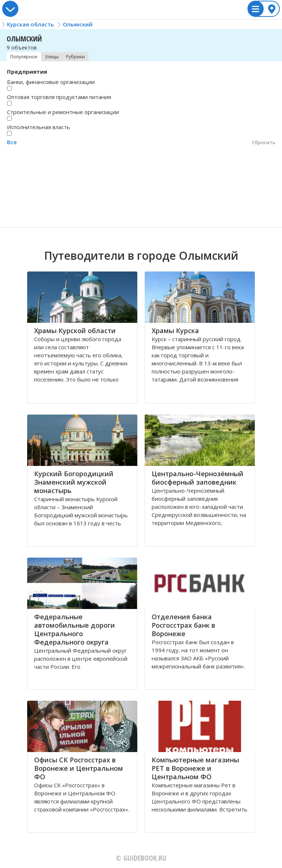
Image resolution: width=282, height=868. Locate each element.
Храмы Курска (175, 331)
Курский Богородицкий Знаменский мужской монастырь (74, 482)
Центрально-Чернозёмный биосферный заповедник (198, 478)
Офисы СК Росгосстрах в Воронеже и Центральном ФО (79, 768)
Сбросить (264, 142)
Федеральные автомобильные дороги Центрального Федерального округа (75, 629)
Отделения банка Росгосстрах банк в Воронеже (183, 625)
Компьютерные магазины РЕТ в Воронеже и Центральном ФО (195, 768)
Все (12, 142)
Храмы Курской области (75, 331)
